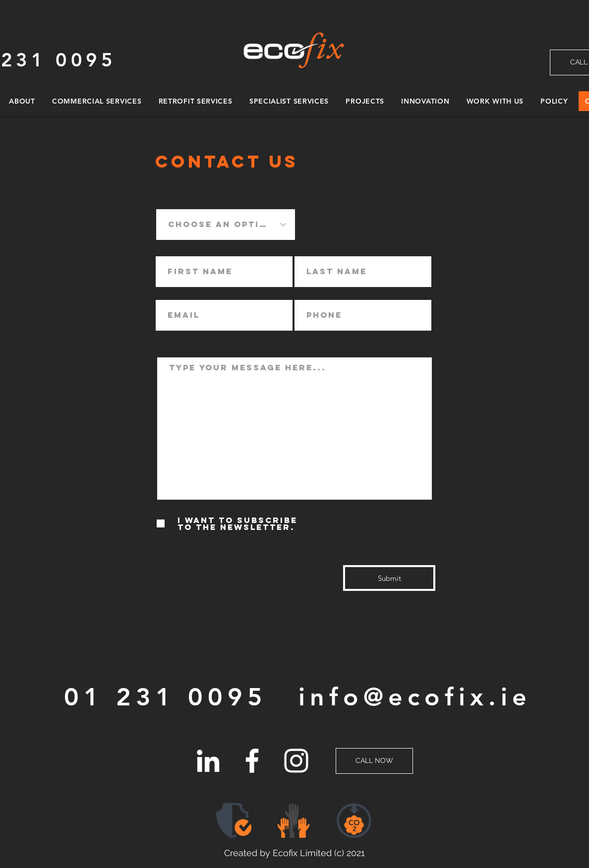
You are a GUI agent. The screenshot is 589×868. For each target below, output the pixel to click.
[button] (354, 820)
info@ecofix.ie (415, 697)
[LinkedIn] (208, 761)
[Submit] (389, 578)
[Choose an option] (226, 225)
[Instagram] (296, 761)
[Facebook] (252, 761)
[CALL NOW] (374, 761)
